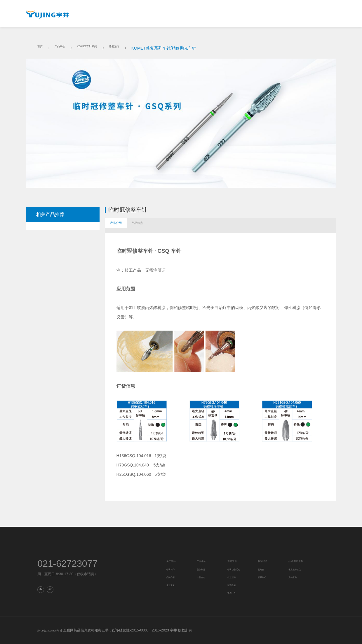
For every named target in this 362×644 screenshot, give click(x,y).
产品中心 (150, 15)
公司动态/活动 (237, 569)
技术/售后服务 (254, 15)
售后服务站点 (298, 569)
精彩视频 (234, 585)
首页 (41, 48)
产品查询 (203, 577)
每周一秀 (234, 592)
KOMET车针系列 (101, 48)
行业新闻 (234, 577)
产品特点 (156, 226)
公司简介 (173, 569)
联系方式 (264, 577)
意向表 (263, 569)
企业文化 (173, 585)
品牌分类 (203, 569)
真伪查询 (51, 33)
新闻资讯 (183, 15)
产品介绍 (122, 226)
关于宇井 (116, 15)
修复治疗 (137, 48)
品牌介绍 (173, 577)
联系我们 (216, 15)
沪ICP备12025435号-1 (55, 630)
